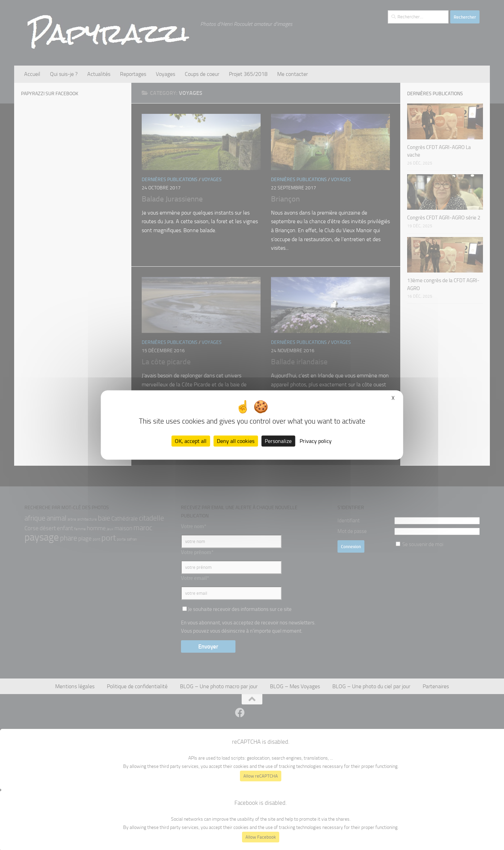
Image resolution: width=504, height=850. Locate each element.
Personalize (278, 441)
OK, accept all (191, 441)
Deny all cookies (236, 441)
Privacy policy (316, 441)
